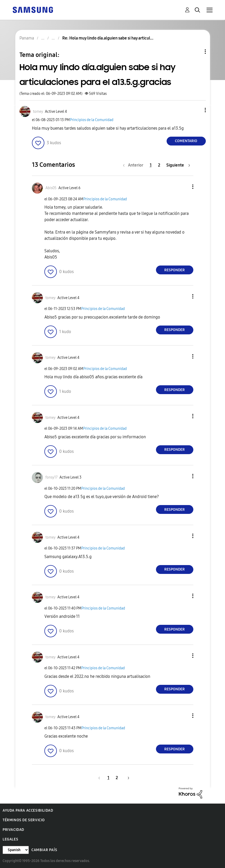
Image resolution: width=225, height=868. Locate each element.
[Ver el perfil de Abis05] (51, 188)
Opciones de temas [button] (196, 52)
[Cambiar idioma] (16, 850)
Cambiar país (44, 850)
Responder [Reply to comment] (175, 270)
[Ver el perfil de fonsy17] (52, 477)
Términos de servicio (24, 820)
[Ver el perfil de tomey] (38, 112)
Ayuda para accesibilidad (28, 810)
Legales (10, 839)
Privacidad (13, 830)
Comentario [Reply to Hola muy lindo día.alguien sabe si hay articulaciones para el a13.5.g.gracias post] (186, 141)
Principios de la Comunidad (92, 120)
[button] (196, 110)
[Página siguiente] (178, 165)
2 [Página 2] (159, 165)
